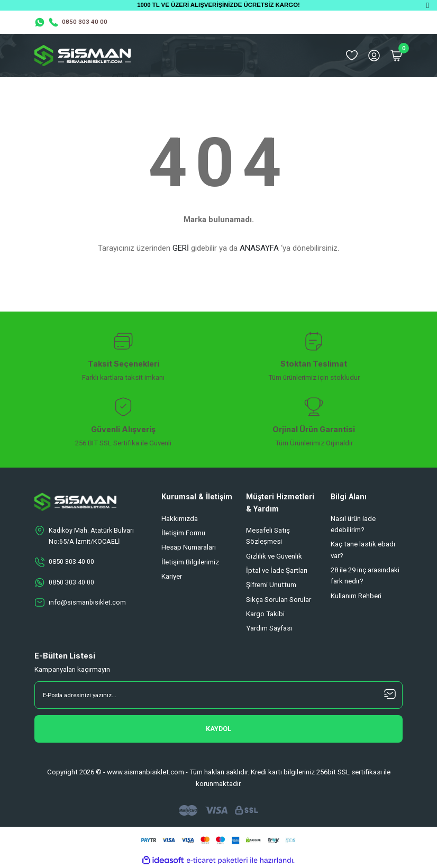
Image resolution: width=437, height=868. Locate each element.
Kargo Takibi (265, 614)
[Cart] (396, 56)
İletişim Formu (183, 533)
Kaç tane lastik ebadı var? (363, 550)
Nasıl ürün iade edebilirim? (353, 524)
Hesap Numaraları (189, 547)
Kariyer (172, 576)
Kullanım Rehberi (356, 596)
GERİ (181, 248)
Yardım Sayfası (269, 628)
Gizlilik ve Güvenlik (274, 556)
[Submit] (218, 729)
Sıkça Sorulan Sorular (279, 600)
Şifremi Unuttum (271, 585)
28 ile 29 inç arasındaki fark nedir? (365, 575)
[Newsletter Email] (218, 695)
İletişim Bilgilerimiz (190, 562)
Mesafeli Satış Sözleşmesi (268, 536)
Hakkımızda (180, 519)
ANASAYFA (259, 248)
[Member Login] (374, 56)
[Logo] (83, 56)
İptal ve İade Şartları (277, 570)
